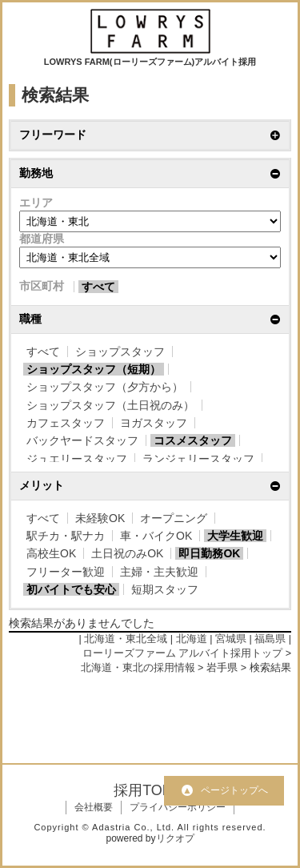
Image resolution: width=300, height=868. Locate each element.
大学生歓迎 (235, 536)
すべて (98, 287)
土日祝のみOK (127, 553)
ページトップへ (234, 790)
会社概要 (94, 807)
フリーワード (53, 135)
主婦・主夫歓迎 (159, 572)
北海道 (192, 639)
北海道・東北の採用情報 (138, 668)
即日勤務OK (209, 553)
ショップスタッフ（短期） (94, 369)
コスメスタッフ (193, 440)
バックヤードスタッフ (82, 440)
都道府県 (42, 239)
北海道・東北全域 (126, 639)
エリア (36, 203)
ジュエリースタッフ (77, 459)
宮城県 (231, 639)
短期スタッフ (165, 589)
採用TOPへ (150, 790)
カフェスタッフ (66, 423)
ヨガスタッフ (154, 423)
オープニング (174, 518)
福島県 (270, 639)
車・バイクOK (156, 536)
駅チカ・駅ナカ (66, 536)
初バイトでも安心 (71, 589)
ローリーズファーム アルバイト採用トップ (183, 653)
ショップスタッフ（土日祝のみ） (110, 405)
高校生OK (51, 553)
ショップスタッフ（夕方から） (105, 387)
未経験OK (100, 518)
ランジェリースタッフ (198, 459)
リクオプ (175, 838)
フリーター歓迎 (66, 572)
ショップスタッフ (120, 352)
